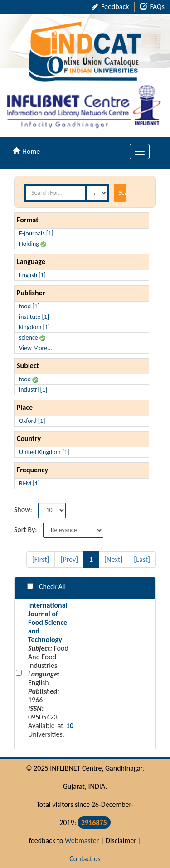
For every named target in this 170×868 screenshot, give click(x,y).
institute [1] (34, 317)
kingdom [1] (34, 327)
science (32, 338)
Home (26, 151)
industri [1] (33, 390)
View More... (36, 348)
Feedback (110, 7)
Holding (33, 244)
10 (70, 726)
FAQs (152, 7)
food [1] (29, 306)
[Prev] (69, 559)
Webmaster (82, 841)
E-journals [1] (36, 233)
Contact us (85, 859)
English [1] (32, 275)
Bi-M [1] (29, 483)
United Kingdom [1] (44, 452)
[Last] (142, 559)
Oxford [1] (32, 421)
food (29, 379)
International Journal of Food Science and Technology (48, 622)
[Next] (113, 559)
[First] (41, 559)
